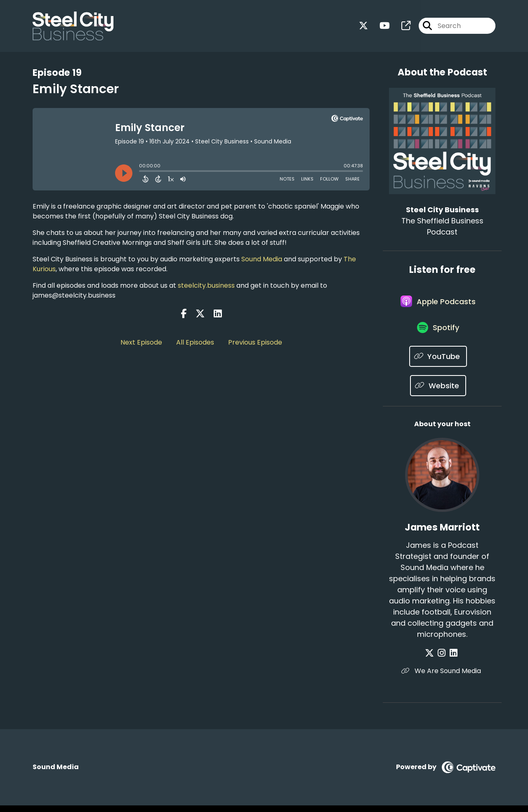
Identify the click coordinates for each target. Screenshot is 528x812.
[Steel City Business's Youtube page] (380, 27)
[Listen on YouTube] (438, 363)
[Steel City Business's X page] (363, 27)
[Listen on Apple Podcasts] (438, 304)
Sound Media (262, 259)
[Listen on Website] (438, 392)
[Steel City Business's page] (401, 27)
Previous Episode (255, 342)
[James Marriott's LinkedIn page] (452, 660)
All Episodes (195, 342)
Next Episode (141, 342)
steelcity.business (206, 285)
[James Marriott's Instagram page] (443, 660)
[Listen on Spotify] (438, 334)
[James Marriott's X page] (433, 660)
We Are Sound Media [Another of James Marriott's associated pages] (442, 677)
